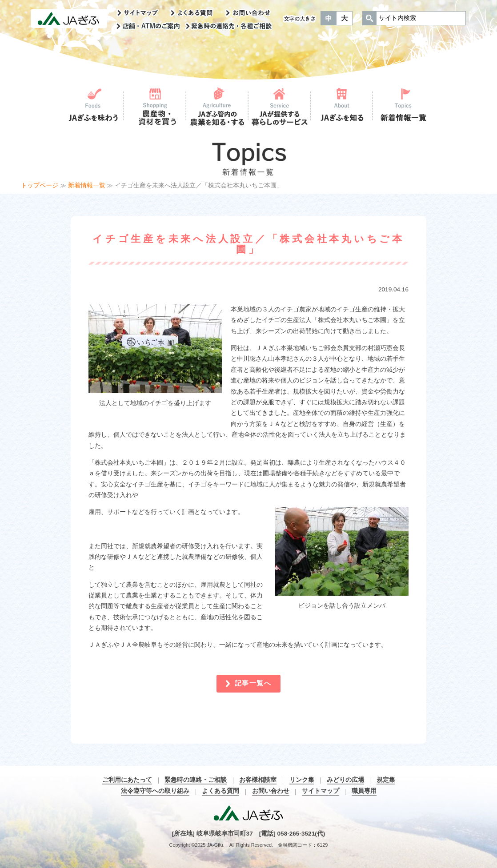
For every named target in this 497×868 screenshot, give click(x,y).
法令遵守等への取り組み (155, 791)
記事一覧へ (253, 683)
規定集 (386, 780)
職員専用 (364, 791)
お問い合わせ (271, 791)
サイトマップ (321, 791)
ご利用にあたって (127, 780)
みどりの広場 (345, 780)
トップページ (40, 185)
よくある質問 (220, 791)
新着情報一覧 (87, 185)
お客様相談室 (258, 780)
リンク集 (302, 780)
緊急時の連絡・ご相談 (196, 780)
